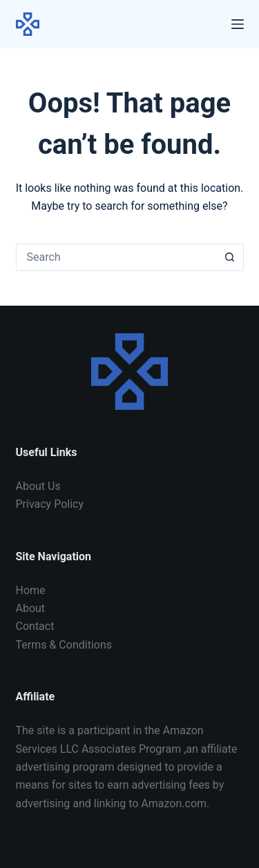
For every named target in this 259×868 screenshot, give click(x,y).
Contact (35, 626)
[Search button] (230, 257)
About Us (38, 486)
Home (31, 590)
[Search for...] (116, 257)
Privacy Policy (50, 504)
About (31, 608)
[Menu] (238, 24)
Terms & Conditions (64, 645)
